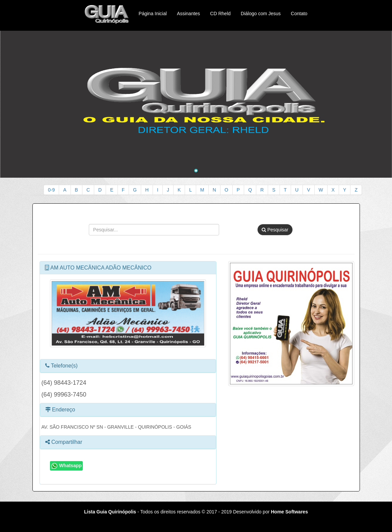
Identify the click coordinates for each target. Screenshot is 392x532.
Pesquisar (275, 230)
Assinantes (188, 14)
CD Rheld (220, 14)
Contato (299, 14)
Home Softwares (289, 512)
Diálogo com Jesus (261, 14)
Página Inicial (153, 14)
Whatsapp (66, 466)
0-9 (51, 190)
